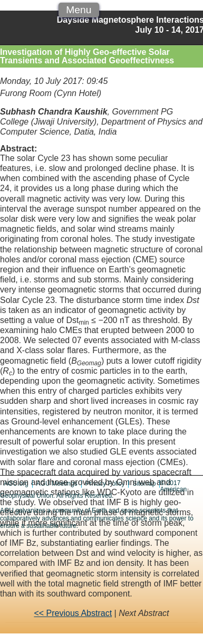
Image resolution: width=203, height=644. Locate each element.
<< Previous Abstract (73, 613)
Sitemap (144, 484)
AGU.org (16, 484)
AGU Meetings (57, 484)
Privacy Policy (105, 484)
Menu (79, 10)
